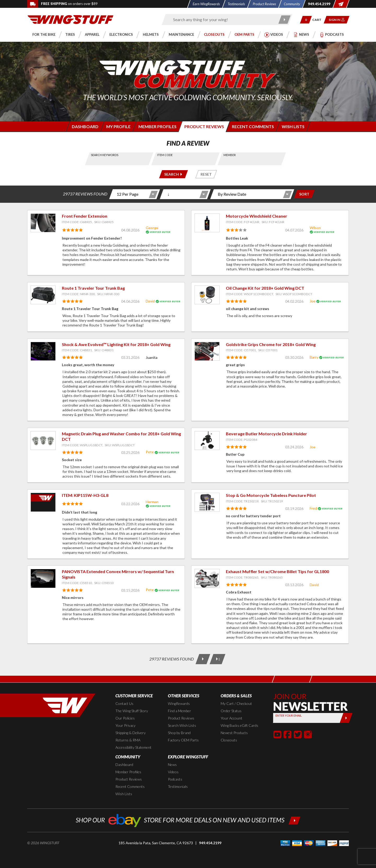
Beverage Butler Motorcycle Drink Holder (266, 434)
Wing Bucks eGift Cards (239, 725)
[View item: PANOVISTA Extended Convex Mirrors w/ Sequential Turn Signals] (43, 578)
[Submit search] (285, 20)
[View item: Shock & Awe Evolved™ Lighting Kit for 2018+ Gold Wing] (43, 351)
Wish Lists (124, 794)
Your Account (231, 718)
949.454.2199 (210, 843)
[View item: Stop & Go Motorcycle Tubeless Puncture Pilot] (207, 502)
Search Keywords (105, 155)
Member (230, 155)
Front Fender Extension (85, 216)
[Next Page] (203, 659)
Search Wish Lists (182, 725)
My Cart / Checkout (236, 703)
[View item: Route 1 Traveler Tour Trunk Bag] (43, 295)
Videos (173, 772)
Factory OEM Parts (183, 740)
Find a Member (180, 711)
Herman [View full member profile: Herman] (152, 502)
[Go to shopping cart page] (319, 20)
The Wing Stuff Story (132, 711)
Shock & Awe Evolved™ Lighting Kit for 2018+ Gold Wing (116, 344)
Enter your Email (289, 715)
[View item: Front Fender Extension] (43, 223)
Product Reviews (181, 718)
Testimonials (178, 786)
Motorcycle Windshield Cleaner (257, 216)
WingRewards (179, 703)
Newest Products (234, 733)
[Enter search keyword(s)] (222, 20)
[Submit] (346, 718)
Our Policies (125, 718)
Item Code (165, 155)
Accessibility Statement (133, 747)
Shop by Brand (179, 733)
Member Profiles (128, 772)
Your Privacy (125, 725)
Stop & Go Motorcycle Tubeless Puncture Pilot (271, 495)
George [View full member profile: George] (152, 228)
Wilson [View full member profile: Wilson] (315, 228)
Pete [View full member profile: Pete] (150, 452)
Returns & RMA (128, 740)
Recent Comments (130, 786)
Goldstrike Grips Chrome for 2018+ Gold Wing (271, 344)
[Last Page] (218, 659)
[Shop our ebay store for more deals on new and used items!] (188, 820)
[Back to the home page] (70, 19)
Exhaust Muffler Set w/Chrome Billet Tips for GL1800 (277, 571)
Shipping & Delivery (131, 733)
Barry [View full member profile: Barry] (314, 357)
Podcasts (175, 779)
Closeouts (229, 740)
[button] (306, 20)
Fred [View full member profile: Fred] (313, 508)
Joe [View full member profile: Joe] (313, 301)
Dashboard (124, 765)
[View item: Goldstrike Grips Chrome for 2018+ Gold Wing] (207, 351)
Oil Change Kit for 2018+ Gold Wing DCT (265, 288)
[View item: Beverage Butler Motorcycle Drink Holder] (207, 441)
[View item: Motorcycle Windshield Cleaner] (207, 223)
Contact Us (124, 703)
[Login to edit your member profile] (118, 126)
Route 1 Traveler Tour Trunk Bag (93, 288)
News (172, 765)
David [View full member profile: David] (150, 301)
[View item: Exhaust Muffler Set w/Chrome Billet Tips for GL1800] (207, 578)
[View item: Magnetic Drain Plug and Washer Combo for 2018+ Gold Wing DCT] (43, 441)
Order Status (231, 711)
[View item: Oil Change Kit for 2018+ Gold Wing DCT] (207, 295)
